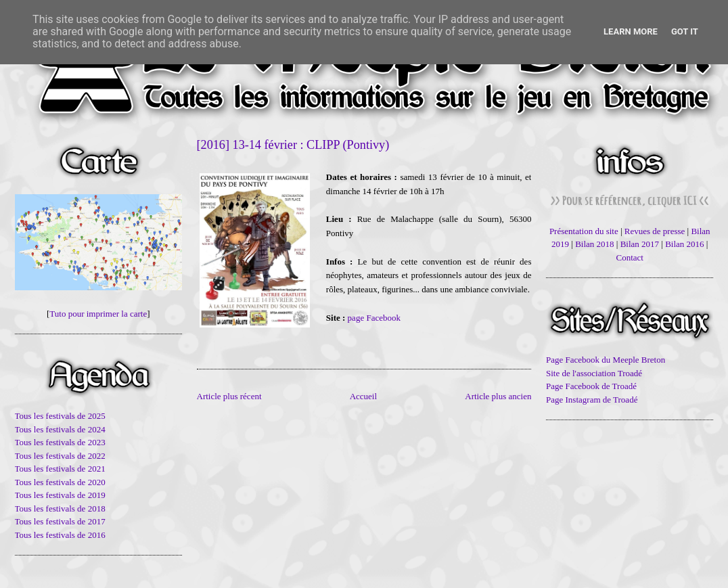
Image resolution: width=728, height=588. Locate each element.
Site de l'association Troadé (594, 373)
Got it (685, 31)
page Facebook (374, 318)
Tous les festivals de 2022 (60, 456)
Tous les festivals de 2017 (60, 521)
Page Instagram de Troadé (592, 400)
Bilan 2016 (684, 244)
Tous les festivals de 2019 (60, 495)
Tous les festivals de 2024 (60, 429)
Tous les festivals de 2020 (60, 482)
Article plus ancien (498, 396)
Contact (630, 257)
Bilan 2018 (594, 244)
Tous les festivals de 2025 (60, 416)
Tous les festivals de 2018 (60, 508)
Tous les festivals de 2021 (60, 469)
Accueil (363, 396)
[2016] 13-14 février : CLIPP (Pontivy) (293, 145)
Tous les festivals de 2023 (60, 442)
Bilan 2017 (640, 244)
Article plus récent (229, 396)
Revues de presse (655, 231)
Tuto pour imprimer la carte (98, 314)
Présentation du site (584, 231)
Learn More (631, 31)
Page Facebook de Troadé (591, 386)
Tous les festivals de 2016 (60, 535)
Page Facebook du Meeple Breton (606, 360)
